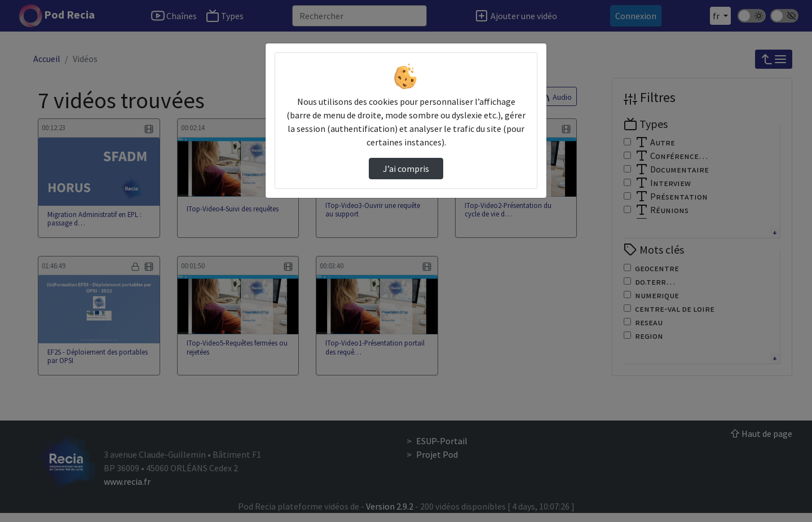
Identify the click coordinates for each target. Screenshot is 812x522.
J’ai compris (406, 169)
